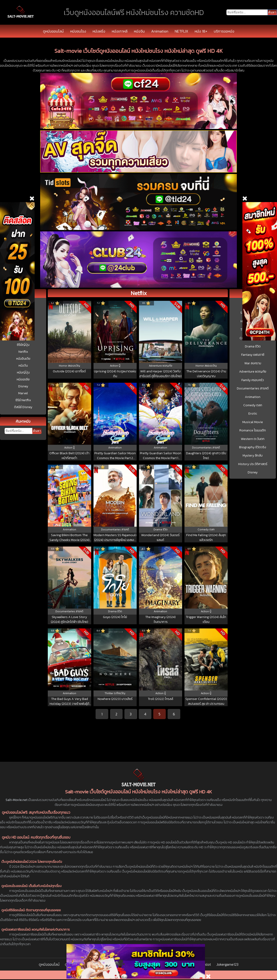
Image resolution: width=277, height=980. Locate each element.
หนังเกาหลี (120, 31)
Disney (23, 386)
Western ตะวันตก (253, 439)
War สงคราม (253, 363)
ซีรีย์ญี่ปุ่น (23, 345)
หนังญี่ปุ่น (23, 372)
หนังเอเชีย (23, 379)
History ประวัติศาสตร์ (253, 464)
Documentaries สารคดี (253, 388)
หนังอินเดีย (23, 359)
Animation (160, 31)
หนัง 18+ (201, 31)
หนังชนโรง (78, 31)
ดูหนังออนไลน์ (53, 31)
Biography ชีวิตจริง (253, 447)
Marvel (23, 393)
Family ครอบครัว (253, 380)
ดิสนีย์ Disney (23, 407)
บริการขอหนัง (224, 31)
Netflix (23, 352)
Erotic (253, 414)
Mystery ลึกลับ (253, 456)
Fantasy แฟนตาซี (253, 355)
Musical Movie (253, 422)
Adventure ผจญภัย (253, 372)
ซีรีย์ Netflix (23, 400)
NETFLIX (181, 31)
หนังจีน (139, 31)
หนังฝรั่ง (99, 31)
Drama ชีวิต (253, 347)
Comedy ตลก (253, 405)
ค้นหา (37, 431)
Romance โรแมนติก (253, 430)
